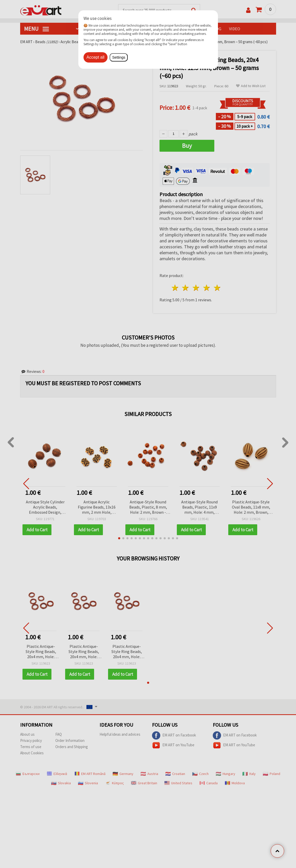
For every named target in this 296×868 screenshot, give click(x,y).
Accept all (96, 57)
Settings (119, 57)
